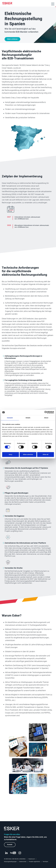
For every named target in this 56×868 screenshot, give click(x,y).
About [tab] (46, 418)
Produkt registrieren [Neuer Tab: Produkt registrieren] (34, 862)
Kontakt (10, 845)
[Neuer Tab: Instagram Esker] (20, 853)
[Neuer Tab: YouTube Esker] (13, 853)
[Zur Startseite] (12, 829)
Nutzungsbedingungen (10, 862)
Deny (11, 454)
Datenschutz (23, 862)
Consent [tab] (10, 418)
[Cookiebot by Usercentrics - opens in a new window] (46, 412)
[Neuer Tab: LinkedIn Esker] (6, 853)
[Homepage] (8, 3)
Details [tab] (28, 418)
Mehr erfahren (12, 39)
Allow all (46, 454)
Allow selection (28, 454)
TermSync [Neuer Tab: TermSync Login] (45, 862)
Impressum (32, 859)
